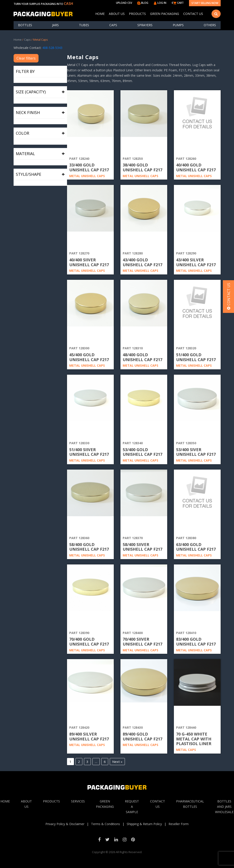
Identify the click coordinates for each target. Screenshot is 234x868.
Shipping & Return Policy (144, 824)
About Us (117, 14)
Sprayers (145, 25)
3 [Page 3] (87, 762)
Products (137, 14)
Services (78, 801)
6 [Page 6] (105, 762)
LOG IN (160, 3)
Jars (55, 25)
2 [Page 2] (79, 762)
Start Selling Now (205, 3)
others (210, 25)
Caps (113, 25)
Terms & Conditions (106, 824)
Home (100, 14)
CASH (69, 4)
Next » (117, 762)
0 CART (178, 3)
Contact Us (193, 14)
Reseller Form (179, 824)
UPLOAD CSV (124, 3)
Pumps (178, 25)
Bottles (25, 25)
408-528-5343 (52, 48)
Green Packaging (165, 14)
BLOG (143, 3)
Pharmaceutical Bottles (190, 804)
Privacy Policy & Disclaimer (65, 824)
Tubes (84, 25)
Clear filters (26, 58)
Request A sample (132, 807)
